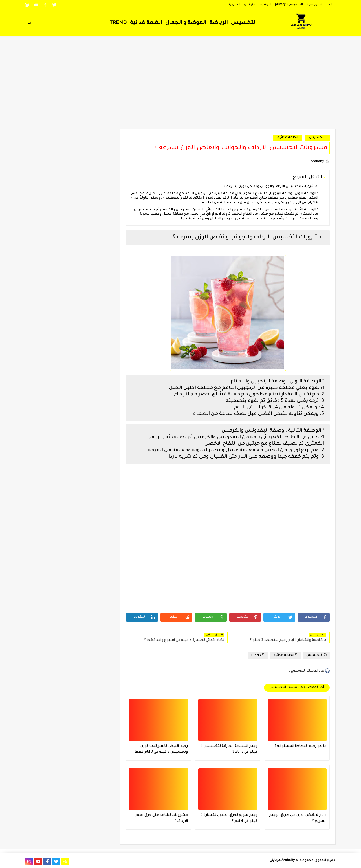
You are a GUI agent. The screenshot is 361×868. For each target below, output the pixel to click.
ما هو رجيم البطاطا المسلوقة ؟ (301, 746)
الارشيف (265, 5)
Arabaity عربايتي (282, 861)
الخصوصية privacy (289, 5)
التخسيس (244, 23)
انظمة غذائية (146, 23)
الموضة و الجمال (186, 23)
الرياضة (219, 23)
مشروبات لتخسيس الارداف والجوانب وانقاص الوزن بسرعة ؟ (271, 187)
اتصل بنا (234, 5)
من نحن (250, 5)
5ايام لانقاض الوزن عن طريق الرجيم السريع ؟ (298, 818)
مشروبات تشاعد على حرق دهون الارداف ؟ (161, 818)
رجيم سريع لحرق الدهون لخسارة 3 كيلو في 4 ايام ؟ (229, 818)
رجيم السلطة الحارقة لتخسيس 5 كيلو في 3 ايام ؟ (229, 749)
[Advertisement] (180, 85)
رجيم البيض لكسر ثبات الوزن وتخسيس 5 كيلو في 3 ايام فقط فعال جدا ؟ (161, 750)
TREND (118, 23)
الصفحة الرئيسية (319, 5)
